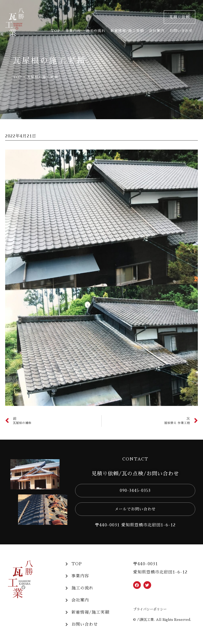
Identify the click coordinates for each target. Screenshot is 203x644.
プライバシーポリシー (150, 609)
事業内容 (73, 31)
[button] (180, 17)
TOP (55, 31)
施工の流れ (96, 31)
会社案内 (157, 31)
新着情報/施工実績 (127, 31)
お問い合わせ (181, 31)
